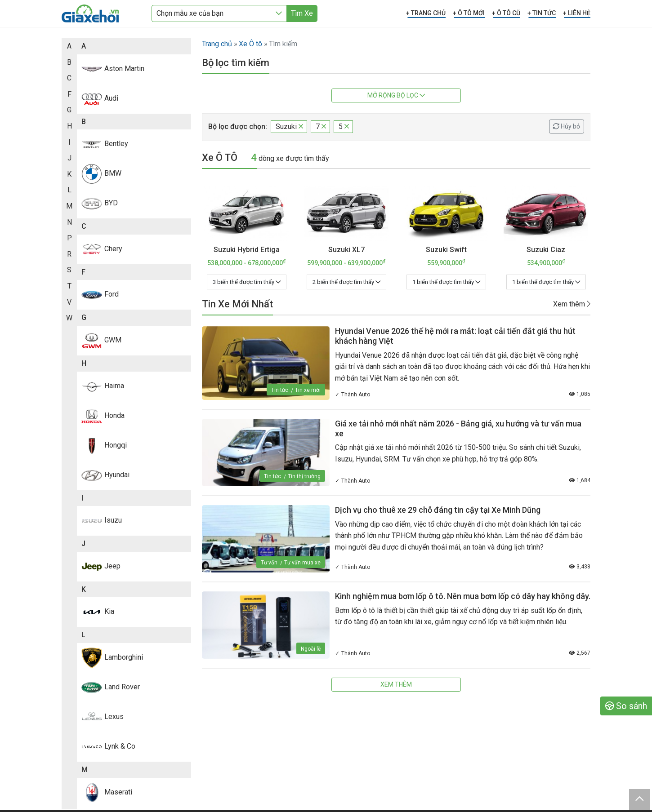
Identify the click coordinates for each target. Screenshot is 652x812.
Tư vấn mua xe (302, 563)
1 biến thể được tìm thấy (446, 282)
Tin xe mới (308, 390)
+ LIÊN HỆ (577, 13)
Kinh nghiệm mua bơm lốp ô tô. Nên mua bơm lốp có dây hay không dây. (463, 596)
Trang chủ (217, 44)
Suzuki (289, 126)
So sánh (626, 706)
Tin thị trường (304, 476)
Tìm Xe (302, 13)
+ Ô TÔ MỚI (469, 13)
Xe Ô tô (250, 44)
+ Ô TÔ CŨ (506, 13)
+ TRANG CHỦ (426, 13)
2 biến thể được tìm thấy (346, 282)
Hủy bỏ (567, 126)
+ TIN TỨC (542, 13)
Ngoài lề (311, 649)
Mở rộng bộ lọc (396, 95)
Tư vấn (269, 563)
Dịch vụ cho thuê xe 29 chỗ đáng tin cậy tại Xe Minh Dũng (438, 510)
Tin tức (280, 390)
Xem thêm (572, 304)
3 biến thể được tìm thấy (247, 282)
